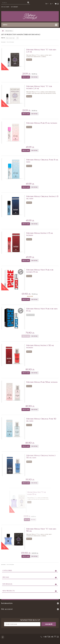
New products (9, 591)
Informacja (7, 584)
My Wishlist (14, 7)
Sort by (3, 38)
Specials (6, 577)
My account (5, 7)
